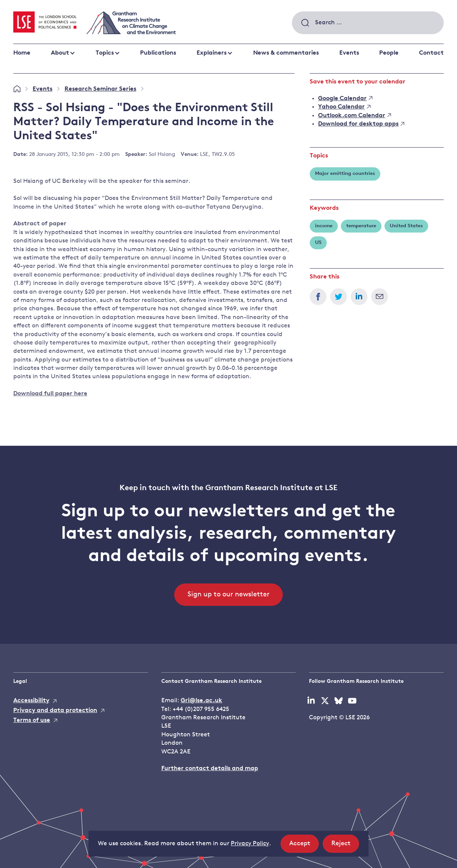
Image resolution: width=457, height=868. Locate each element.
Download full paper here (50, 394)
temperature (361, 226)
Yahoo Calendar (344, 107)
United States (406, 226)
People (389, 53)
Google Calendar (345, 99)
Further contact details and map (210, 769)
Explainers (212, 53)
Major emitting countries (345, 174)
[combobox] (368, 23)
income (324, 226)
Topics (105, 53)
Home (22, 53)
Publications (158, 53)
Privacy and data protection (55, 711)
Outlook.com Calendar (355, 116)
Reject (345, 846)
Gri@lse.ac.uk (202, 701)
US (318, 243)
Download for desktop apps (361, 124)
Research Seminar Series (100, 89)
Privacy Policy (250, 844)
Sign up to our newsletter (228, 595)
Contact (431, 53)
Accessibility (31, 701)
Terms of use (32, 720)
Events (349, 53)
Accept (304, 846)
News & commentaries (286, 53)
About (60, 53)
